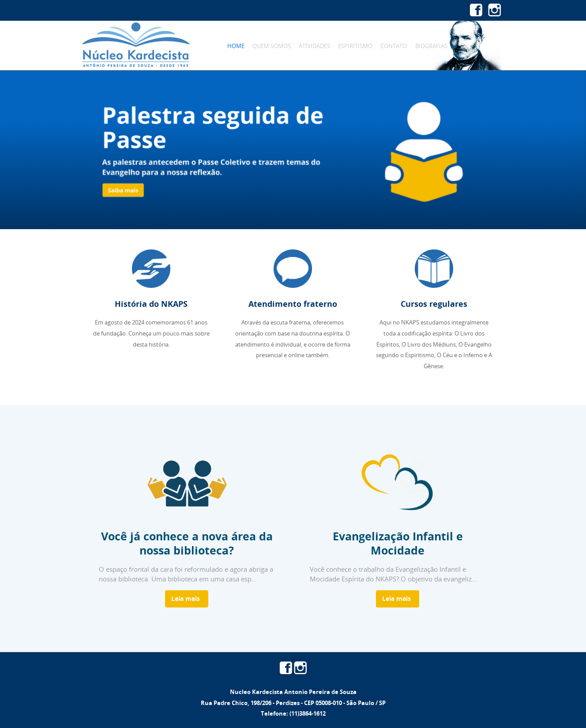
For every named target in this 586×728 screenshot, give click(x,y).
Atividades (314, 46)
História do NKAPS (151, 304)
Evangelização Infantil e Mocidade (398, 543)
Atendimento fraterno (293, 304)
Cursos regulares (434, 304)
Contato (394, 46)
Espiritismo (355, 46)
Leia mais (186, 598)
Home (236, 46)
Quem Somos (272, 46)
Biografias (431, 46)
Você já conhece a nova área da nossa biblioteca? (187, 543)
